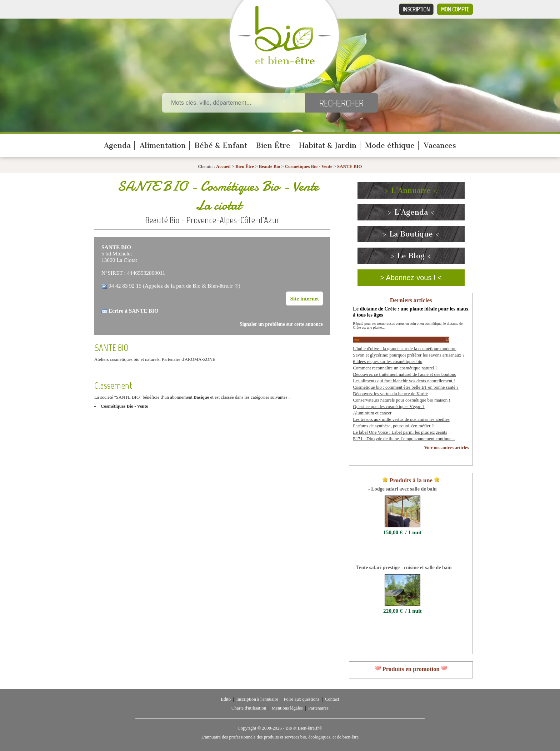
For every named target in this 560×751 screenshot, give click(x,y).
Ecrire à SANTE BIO (134, 311)
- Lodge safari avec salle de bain (402, 489)
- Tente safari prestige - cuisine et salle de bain (402, 567)
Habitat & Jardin (328, 145)
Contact (332, 699)
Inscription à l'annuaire (257, 699)
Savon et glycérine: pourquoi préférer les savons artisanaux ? (409, 355)
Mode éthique (390, 145)
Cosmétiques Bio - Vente (309, 166)
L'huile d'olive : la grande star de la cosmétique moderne (404, 349)
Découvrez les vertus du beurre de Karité (390, 394)
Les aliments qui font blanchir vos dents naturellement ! (404, 381)
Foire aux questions (301, 699)
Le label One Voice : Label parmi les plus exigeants (400, 432)
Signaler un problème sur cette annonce (281, 324)
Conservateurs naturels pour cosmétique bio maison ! (401, 400)
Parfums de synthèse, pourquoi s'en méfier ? (393, 426)
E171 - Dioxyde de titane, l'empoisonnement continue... (404, 439)
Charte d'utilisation (249, 708)
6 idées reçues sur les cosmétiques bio (387, 362)
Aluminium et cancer (372, 413)
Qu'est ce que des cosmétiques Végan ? (389, 407)
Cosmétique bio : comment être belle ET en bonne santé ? (406, 387)
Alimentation (163, 145)
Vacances (440, 145)
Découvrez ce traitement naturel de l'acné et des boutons (404, 374)
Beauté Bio (269, 166)
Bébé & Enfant (221, 145)
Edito (226, 699)
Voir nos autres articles (447, 448)
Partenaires (318, 708)
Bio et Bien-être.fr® (304, 728)
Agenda (117, 145)
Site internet (304, 299)
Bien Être (273, 145)
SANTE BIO (349, 166)
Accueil (223, 166)
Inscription (416, 9)
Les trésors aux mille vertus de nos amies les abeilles (401, 419)
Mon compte (455, 9)
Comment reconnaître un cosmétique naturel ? (395, 368)
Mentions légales (287, 708)
